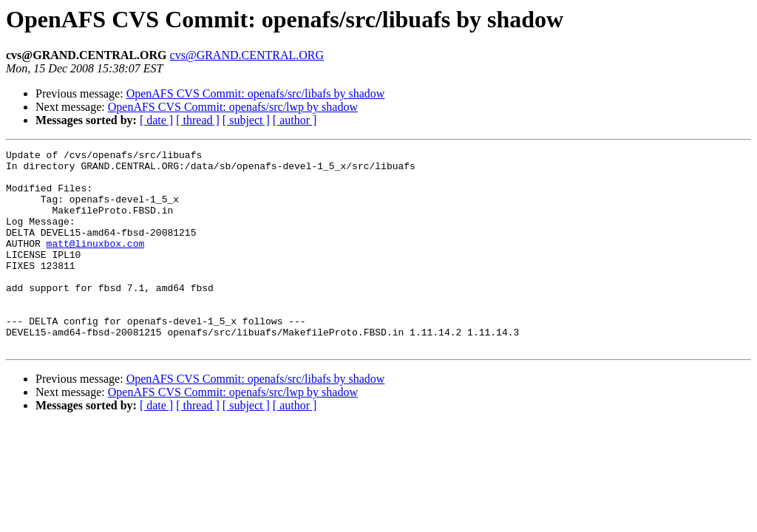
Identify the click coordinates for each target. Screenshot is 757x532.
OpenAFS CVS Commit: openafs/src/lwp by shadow (233, 107)
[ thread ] (198, 120)
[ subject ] (246, 120)
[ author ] (295, 120)
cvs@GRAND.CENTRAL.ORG (247, 55)
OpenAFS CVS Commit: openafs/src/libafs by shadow (256, 93)
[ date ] (156, 120)
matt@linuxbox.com (96, 263)
